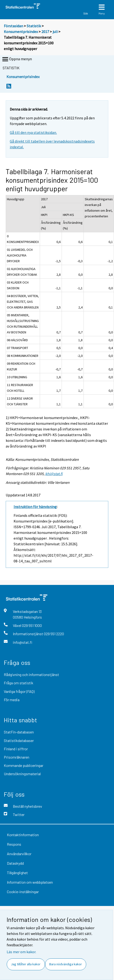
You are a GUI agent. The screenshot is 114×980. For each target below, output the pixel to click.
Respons (14, 844)
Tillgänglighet (17, 873)
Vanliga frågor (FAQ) (19, 691)
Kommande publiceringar (24, 765)
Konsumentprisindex (21, 32)
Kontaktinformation (23, 835)
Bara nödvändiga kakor (66, 964)
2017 (45, 32)
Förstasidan (13, 26)
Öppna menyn (17, 59)
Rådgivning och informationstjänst (31, 674)
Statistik (34, 26)
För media (12, 700)
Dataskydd (15, 863)
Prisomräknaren (17, 757)
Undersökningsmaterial (22, 774)
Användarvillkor (19, 854)
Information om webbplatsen (30, 882)
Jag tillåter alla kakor (26, 964)
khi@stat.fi (54, 474)
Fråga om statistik (19, 683)
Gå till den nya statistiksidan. (33, 132)
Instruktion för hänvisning (35, 507)
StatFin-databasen (19, 732)
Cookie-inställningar (23, 892)
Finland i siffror (16, 749)
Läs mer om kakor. (21, 952)
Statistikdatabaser (19, 740)
